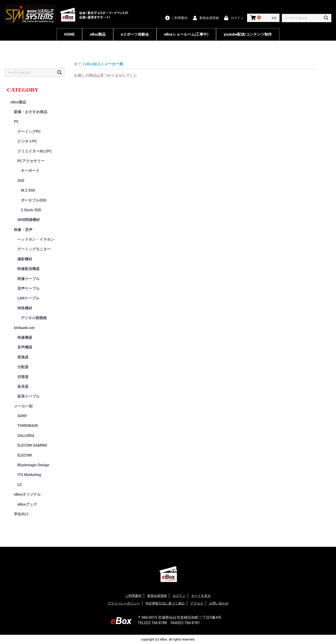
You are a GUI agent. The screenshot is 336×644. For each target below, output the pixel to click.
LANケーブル (28, 298)
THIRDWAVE (28, 426)
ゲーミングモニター (34, 249)
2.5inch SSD (31, 210)
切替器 (23, 377)
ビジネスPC (27, 141)
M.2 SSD (28, 190)
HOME (69, 34)
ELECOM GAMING (32, 445)
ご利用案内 (133, 596)
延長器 (23, 387)
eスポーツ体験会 (135, 34)
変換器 (23, 357)
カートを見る (201, 596)
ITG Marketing (29, 475)
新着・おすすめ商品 (31, 112)
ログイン (179, 596)
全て (78, 64)
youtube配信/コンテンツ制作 (248, 34)
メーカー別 (23, 406)
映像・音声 (23, 230)
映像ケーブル (28, 279)
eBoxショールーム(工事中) (186, 34)
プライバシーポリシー (124, 603)
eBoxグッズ (27, 504)
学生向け (21, 514)
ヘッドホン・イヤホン (36, 239)
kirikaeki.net (24, 328)
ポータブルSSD (34, 200)
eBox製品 (98, 34)
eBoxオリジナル (27, 494)
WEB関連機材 (29, 220)
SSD (21, 181)
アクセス (197, 603)
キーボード (30, 171)
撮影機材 (25, 259)
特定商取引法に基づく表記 (165, 603)
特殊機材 (25, 308)
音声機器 (25, 347)
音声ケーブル (28, 288)
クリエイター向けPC (35, 151)
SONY (22, 416)
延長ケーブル (28, 396)
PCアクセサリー (31, 161)
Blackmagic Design (33, 465)
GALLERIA (26, 436)
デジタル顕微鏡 (34, 318)
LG (20, 485)
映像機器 (25, 338)
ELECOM (25, 455)
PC (16, 122)
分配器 (23, 367)
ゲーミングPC (29, 132)
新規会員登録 (157, 596)
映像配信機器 (28, 269)
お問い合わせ (219, 603)
